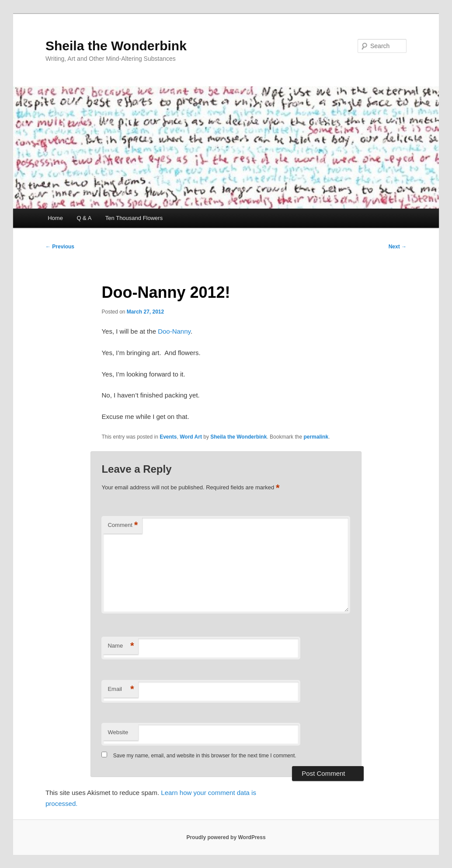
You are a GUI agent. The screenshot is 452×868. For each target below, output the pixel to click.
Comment (123, 525)
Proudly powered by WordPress (226, 837)
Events (168, 437)
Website (118, 732)
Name (121, 646)
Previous (60, 247)
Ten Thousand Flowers (134, 218)
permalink (316, 437)
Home (55, 218)
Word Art (191, 437)
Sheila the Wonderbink (116, 46)
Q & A (84, 218)
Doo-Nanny (174, 331)
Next (398, 247)
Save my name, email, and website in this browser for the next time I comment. (205, 756)
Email (121, 689)
